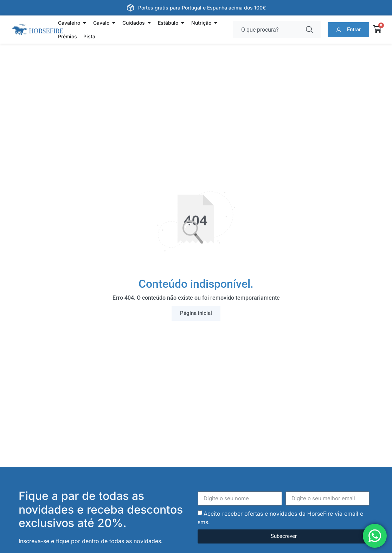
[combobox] (267, 30)
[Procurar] (311, 30)
